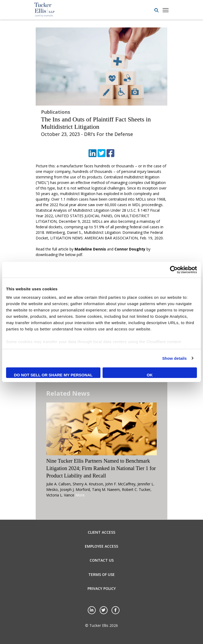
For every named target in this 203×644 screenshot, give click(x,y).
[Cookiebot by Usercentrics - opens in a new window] (174, 270)
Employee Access (101, 546)
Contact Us (102, 560)
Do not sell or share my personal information (53, 375)
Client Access (101, 532)
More (80, 495)
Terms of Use (101, 574)
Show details (175, 358)
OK (150, 375)
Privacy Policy (102, 588)
